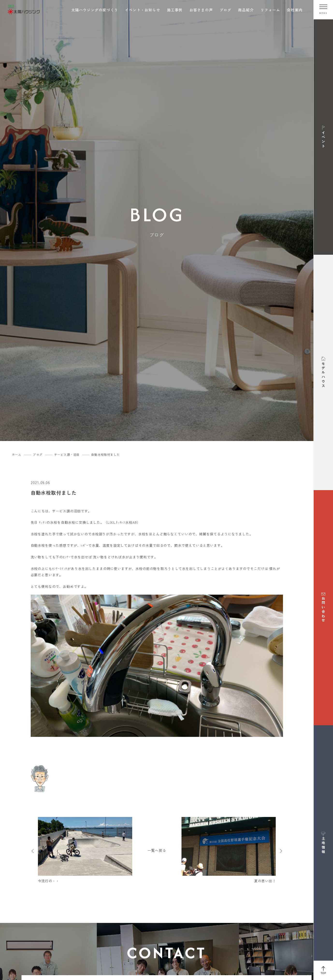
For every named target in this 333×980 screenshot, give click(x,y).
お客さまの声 (201, 10)
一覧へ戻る (157, 850)
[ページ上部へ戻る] (323, 970)
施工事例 (175, 10)
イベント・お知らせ (143, 10)
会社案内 (295, 10)
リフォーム (270, 10)
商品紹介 (246, 10)
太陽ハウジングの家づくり (95, 10)
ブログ (226, 10)
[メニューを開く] (323, 10)
